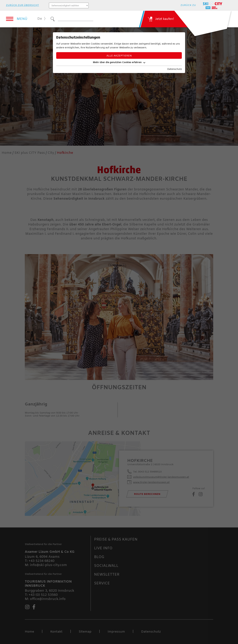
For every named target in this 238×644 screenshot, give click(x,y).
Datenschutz (175, 69)
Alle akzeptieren (119, 56)
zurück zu (188, 5)
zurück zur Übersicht (22, 5)
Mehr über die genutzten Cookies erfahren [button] (119, 62)
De (40, 19)
